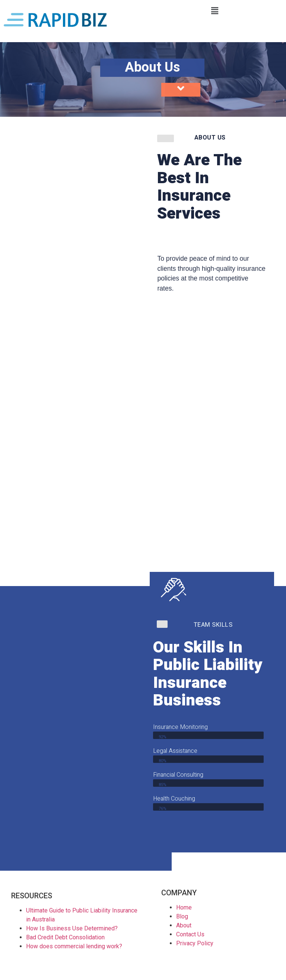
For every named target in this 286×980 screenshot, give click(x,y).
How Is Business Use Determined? (72, 928)
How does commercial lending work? (74, 946)
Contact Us (190, 934)
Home (184, 907)
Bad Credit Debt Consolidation (65, 937)
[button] (214, 11)
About (184, 925)
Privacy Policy (195, 943)
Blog (182, 916)
